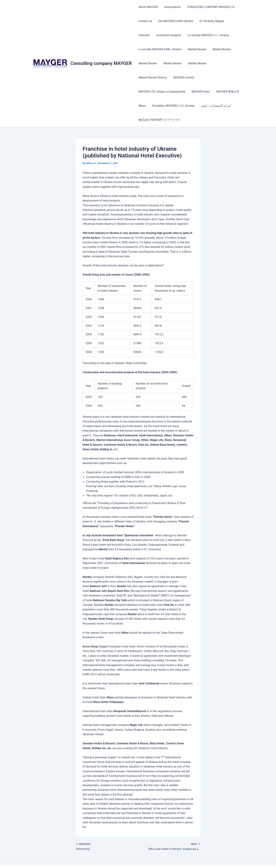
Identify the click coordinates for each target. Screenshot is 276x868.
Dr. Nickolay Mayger (210, 21)
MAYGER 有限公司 (150, 92)
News (170, 92)
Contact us (145, 21)
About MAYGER (148, 7)
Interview (234, 21)
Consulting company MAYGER (101, 56)
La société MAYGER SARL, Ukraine (160, 49)
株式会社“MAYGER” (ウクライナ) (195, 106)
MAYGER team (226, 77)
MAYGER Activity (149, 77)
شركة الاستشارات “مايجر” (153, 106)
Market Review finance (224, 63)
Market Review (196, 49)
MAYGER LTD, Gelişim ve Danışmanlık (188, 77)
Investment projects (151, 35)
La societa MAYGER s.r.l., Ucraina (189, 35)
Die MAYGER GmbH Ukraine (175, 21)
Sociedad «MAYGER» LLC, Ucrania (201, 92)
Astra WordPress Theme (177, 859)
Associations (171, 7)
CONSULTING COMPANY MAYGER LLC (209, 7)
